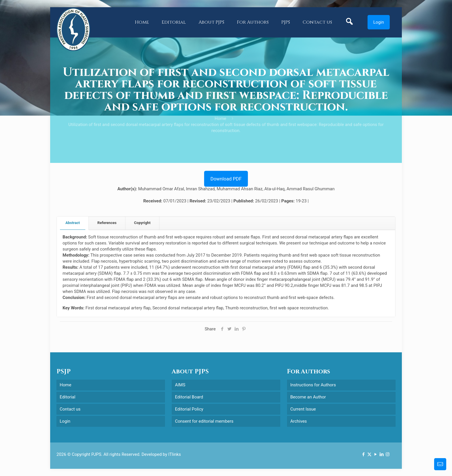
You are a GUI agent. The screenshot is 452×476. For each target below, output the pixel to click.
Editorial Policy (189, 409)
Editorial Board (189, 397)
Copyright (142, 223)
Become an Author (308, 397)
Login (379, 22)
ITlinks (175, 454)
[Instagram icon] (388, 454)
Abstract (73, 223)
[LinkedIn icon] (382, 454)
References (107, 223)
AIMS (180, 385)
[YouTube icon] (375, 454)
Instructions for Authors (313, 385)
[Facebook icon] (363, 454)
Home (220, 118)
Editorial (67, 397)
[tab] (73, 223)
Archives (298, 421)
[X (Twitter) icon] (369, 454)
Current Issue (303, 409)
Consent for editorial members (204, 421)
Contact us (70, 409)
